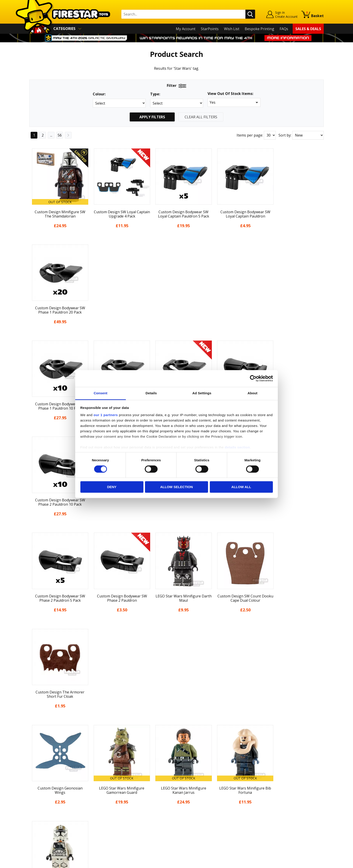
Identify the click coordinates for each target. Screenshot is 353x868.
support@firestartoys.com (125, 792)
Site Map (37, 834)
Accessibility (39, 821)
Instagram (212, 787)
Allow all (241, 487)
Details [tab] (151, 393)
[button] (234, 102)
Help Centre (113, 777)
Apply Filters (152, 117)
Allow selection (177, 487)
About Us (37, 782)
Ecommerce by (307, 863)
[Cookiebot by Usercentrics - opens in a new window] (253, 378)
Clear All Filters (201, 117)
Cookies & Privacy (44, 815)
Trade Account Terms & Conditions (132, 818)
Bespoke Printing (259, 29)
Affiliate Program (117, 825)
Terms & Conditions (46, 808)
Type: (155, 94)
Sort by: (285, 135)
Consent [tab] (101, 393)
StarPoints (210, 29)
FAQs (284, 29)
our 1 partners (106, 415)
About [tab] (253, 393)
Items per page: (250, 135)
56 (60, 135)
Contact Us (112, 769)
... (51, 135)
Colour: (99, 94)
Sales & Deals (308, 29)
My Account (186, 29)
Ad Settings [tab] (202, 393)
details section (237, 447)
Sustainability (41, 828)
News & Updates (43, 789)
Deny (112, 487)
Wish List (232, 29)
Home (34, 769)
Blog (33, 795)
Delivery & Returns (45, 802)
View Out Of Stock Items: (230, 94)
